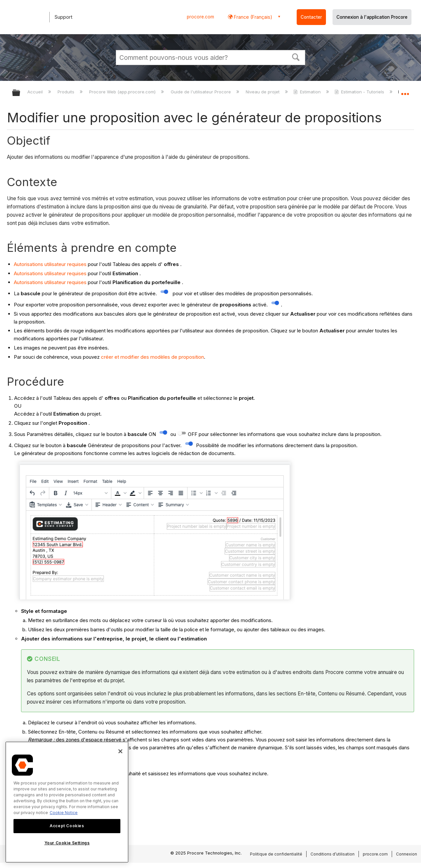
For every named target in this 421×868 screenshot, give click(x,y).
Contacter (311, 17)
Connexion (407, 854)
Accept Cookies (67, 826)
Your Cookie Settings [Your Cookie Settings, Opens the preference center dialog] (67, 843)
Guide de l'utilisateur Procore (201, 92)
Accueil (36, 92)
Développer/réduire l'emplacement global (405, 91)
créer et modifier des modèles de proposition (152, 357)
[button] (296, 57)
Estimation (308, 92)
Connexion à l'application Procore (372, 17)
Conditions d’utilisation (333, 854)
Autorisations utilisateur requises (50, 264)
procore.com (200, 17)
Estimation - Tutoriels (360, 92)
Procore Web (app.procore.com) (123, 92)
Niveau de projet (263, 92)
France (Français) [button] (252, 17)
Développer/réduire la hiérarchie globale (20, 93)
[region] (67, 802)
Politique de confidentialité (276, 854)
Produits (67, 92)
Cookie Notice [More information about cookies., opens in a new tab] (64, 813)
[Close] (120, 751)
